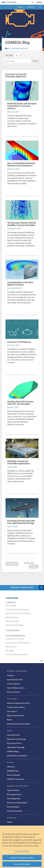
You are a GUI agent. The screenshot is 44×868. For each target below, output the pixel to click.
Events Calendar (14, 775)
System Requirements (16, 688)
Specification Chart (15, 680)
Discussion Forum (14, 743)
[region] (22, 847)
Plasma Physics (11, 647)
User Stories (12, 711)
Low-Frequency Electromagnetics (18, 643)
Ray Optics (10, 650)
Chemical (11, 602)
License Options (14, 684)
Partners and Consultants (17, 803)
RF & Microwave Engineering (17, 654)
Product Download (15, 811)
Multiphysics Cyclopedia (17, 756)
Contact (31, 7)
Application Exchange (16, 747)
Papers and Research (15, 715)
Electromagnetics (16, 636)
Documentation (13, 807)
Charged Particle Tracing (15, 639)
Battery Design (11, 606)
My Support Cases (14, 794)
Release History (13, 692)
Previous (12, 564)
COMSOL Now (13, 630)
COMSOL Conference (16, 779)
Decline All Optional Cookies (22, 858)
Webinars (11, 767)
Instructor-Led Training (16, 739)
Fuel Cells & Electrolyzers (15, 625)
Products (11, 675)
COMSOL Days (13, 771)
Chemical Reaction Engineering (17, 609)
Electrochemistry (12, 617)
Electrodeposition (12, 621)
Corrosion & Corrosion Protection (18, 613)
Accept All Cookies (22, 864)
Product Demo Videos (16, 707)
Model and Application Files (18, 703)
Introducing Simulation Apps (19, 724)
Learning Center (14, 735)
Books (10, 720)
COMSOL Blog (13, 751)
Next (34, 567)
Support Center (13, 790)
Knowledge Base (14, 798)
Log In (20, 7)
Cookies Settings (22, 851)
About (10, 822)
